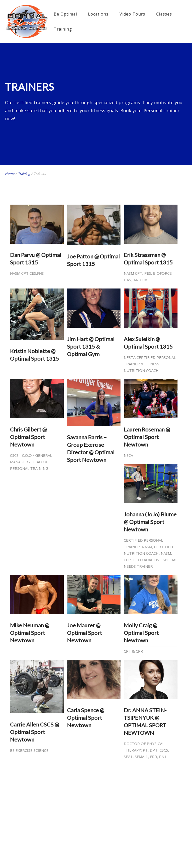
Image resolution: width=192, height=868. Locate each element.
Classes (164, 14)
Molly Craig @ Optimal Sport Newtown (141, 633)
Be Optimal (65, 14)
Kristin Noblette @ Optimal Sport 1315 (34, 355)
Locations (98, 14)
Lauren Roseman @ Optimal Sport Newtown (147, 437)
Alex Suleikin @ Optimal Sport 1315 (148, 343)
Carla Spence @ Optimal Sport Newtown (86, 718)
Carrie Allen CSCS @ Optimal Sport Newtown (34, 732)
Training (63, 29)
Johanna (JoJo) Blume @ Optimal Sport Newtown (150, 522)
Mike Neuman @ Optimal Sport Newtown (30, 633)
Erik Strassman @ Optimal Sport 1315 (148, 259)
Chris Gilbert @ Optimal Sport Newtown (28, 437)
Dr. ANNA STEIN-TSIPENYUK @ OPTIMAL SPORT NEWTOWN (145, 721)
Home (10, 174)
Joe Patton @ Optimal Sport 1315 (93, 260)
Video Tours (132, 14)
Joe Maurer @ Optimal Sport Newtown (84, 633)
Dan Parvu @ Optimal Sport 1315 (36, 259)
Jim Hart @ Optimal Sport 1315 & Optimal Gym (91, 346)
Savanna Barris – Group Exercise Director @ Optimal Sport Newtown (91, 448)
